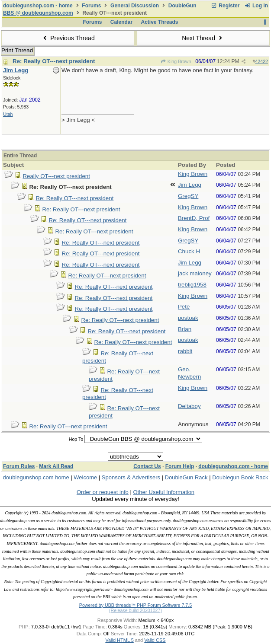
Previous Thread (68, 38)
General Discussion (135, 6)
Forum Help (180, 466)
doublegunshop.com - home (38, 6)
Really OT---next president (56, 176)
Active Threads (160, 22)
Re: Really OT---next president (54, 61)
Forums (91, 6)
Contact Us (147, 466)
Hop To (76, 439)
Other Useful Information (164, 492)
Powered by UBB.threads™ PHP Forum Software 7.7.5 (135, 605)
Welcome (85, 477)
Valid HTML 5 (119, 640)
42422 (261, 61)
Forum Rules (19, 466)
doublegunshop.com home (36, 477)
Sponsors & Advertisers (131, 477)
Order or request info (103, 492)
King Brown (176, 61)
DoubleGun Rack (186, 477)
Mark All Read (56, 466)
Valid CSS (155, 640)
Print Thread (17, 50)
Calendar (121, 22)
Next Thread (203, 38)
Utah (8, 114)
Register (225, 6)
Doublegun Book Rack (240, 477)
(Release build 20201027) (135, 610)
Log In (256, 6)
